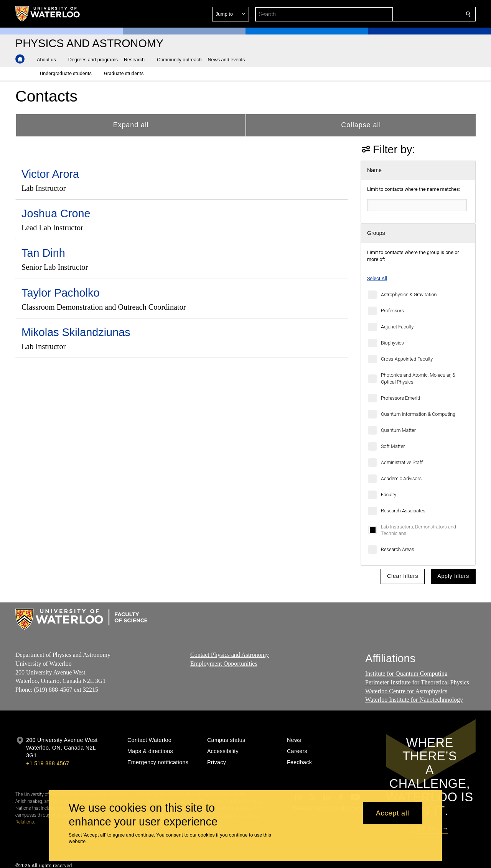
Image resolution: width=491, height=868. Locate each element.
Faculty (389, 495)
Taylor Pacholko (61, 293)
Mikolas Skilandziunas (76, 332)
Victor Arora (50, 174)
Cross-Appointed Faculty (407, 359)
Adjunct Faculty (397, 327)
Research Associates (403, 511)
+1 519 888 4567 (48, 763)
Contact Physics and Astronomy (230, 655)
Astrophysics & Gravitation (409, 295)
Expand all (131, 125)
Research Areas (398, 549)
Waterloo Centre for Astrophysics (406, 691)
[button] (413, 14)
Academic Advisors (401, 478)
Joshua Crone (56, 213)
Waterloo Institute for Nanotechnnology (414, 700)
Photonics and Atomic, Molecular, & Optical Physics (418, 378)
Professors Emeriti (400, 398)
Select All (377, 278)
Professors (392, 311)
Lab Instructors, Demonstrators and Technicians (419, 530)
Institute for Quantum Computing (406, 674)
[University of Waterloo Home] (48, 14)
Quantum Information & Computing (418, 414)
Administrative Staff (402, 462)
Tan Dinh (43, 253)
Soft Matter (393, 446)
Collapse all (361, 125)
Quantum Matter (398, 430)
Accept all (393, 813)
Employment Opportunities (224, 663)
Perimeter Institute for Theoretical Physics (417, 682)
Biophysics (392, 343)
